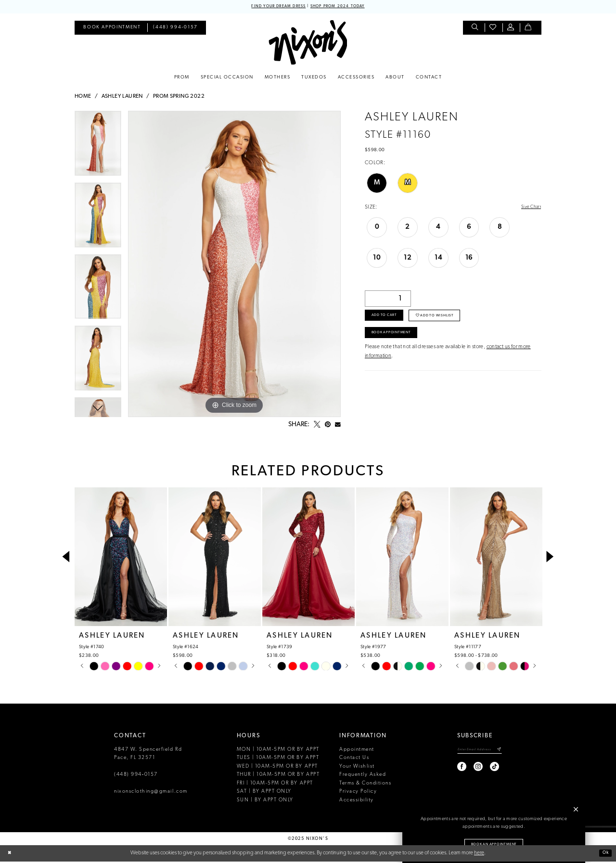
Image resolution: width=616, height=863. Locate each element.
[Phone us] (176, 29)
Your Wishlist (357, 768)
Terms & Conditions (365, 785)
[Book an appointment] (112, 29)
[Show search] (476, 29)
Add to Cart (389, 320)
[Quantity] (388, 301)
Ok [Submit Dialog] (604, 854)
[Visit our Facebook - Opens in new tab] (450, 770)
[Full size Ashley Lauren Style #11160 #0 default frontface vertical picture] (234, 265)
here (479, 854)
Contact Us (354, 759)
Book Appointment (398, 342)
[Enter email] (473, 752)
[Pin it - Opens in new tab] (328, 426)
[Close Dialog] (11, 855)
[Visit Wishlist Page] (494, 29)
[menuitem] (112, 29)
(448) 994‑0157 (136, 776)
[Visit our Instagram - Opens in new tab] (466, 770)
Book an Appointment (494, 843)
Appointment (357, 751)
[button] (511, 29)
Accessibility (357, 802)
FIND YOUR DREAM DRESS (271, 7)
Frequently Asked (363, 776)
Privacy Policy (358, 793)
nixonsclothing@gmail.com (151, 793)
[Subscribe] (499, 752)
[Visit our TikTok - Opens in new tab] (482, 770)
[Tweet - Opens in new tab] (317, 426)
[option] (98, 148)
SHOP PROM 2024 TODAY (345, 7)
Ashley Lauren (122, 98)
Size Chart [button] (529, 209)
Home (83, 98)
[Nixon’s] (308, 44)
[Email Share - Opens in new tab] (338, 426)
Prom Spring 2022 (179, 98)
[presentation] (121, 558)
